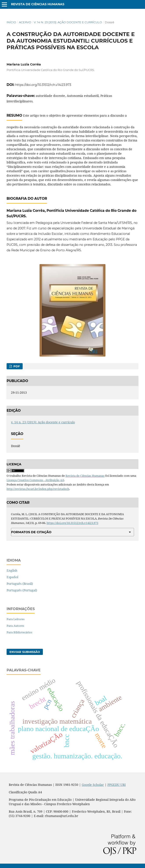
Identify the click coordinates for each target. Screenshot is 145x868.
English (12, 570)
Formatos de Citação (31, 532)
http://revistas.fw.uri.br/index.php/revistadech (38, 489)
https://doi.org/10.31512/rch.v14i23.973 (43, 85)
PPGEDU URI (117, 785)
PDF (16, 366)
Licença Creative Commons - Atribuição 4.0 (35, 480)
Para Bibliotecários (19, 632)
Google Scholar (93, 785)
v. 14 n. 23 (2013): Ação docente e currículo (68, 22)
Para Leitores (16, 619)
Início (11, 22)
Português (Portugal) (22, 590)
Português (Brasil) (20, 584)
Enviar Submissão (25, 652)
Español (12, 577)
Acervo (25, 22)
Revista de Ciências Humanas (38, 4)
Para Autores (15, 626)
